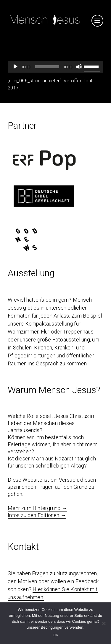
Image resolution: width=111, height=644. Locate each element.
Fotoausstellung (71, 340)
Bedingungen (52, 627)
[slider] (47, 67)
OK (55, 635)
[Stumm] (79, 67)
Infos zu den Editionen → (37, 515)
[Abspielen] (15, 67)
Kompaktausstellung (49, 324)
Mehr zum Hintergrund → (37, 508)
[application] (55, 67)
